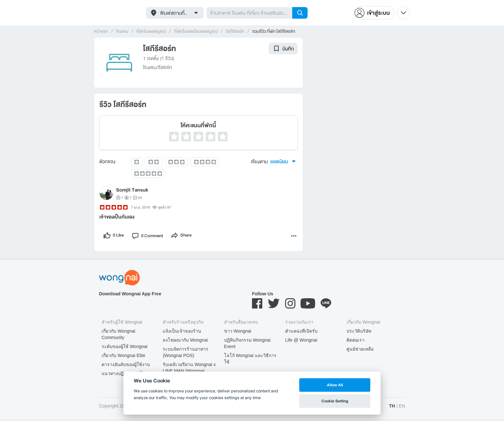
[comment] (151, 237)
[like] (114, 237)
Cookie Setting (335, 401)
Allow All (335, 385)
